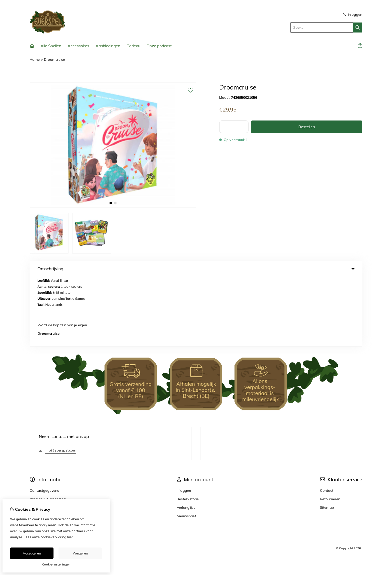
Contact (327, 420)
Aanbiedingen (108, 46)
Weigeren (80, 553)
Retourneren (330, 429)
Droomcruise (54, 59)
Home (35, 59)
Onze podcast (159, 46)
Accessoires (78, 46)
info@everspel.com (60, 380)
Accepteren (32, 553)
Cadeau (133, 46)
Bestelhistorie (188, 429)
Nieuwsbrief (186, 446)
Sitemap (327, 437)
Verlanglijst (186, 437)
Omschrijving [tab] (196, 269)
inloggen (352, 14)
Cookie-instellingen (56, 564)
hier (70, 537)
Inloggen (184, 420)
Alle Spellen (51, 46)
